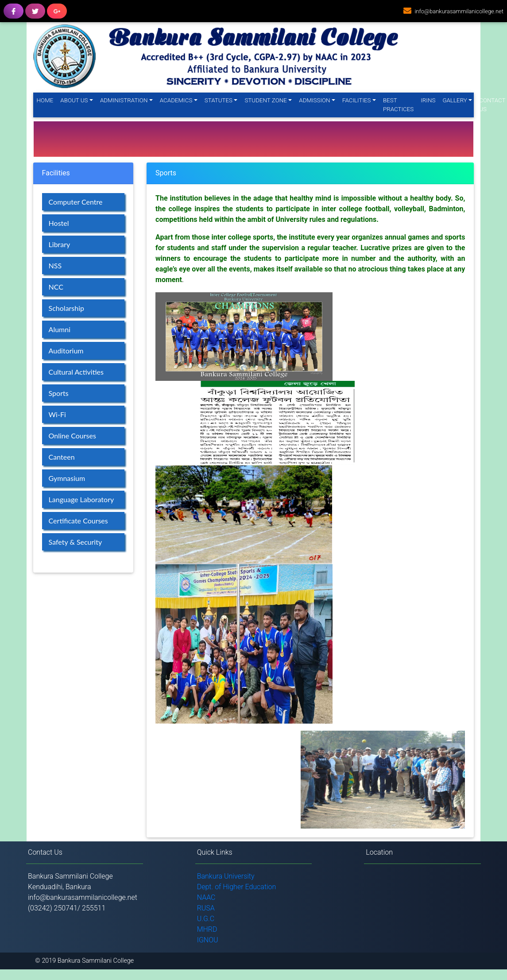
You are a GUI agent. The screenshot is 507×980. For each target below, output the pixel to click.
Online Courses (72, 436)
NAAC (206, 897)
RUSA (206, 908)
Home (47, 100)
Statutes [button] (219, 100)
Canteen (62, 457)
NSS (55, 265)
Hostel (59, 223)
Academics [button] (176, 100)
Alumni (60, 329)
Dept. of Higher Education (237, 887)
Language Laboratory (81, 499)
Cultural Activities (76, 372)
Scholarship (66, 308)
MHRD (207, 929)
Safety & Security (75, 542)
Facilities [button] (357, 100)
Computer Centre (76, 202)
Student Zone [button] (265, 100)
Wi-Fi (57, 414)
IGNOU (208, 940)
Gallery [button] (455, 100)
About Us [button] (74, 100)
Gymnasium (67, 478)
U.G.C (206, 919)
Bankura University (226, 876)
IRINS (428, 100)
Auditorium (66, 351)
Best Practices (398, 105)
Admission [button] (314, 100)
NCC (56, 287)
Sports (59, 393)
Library (60, 244)
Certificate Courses (78, 521)
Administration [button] (124, 100)
